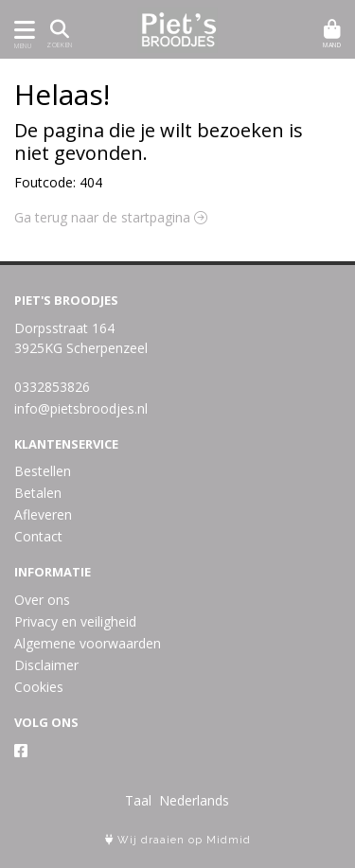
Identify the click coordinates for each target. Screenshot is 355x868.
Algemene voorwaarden (88, 643)
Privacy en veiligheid (75, 621)
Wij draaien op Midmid (178, 840)
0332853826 (52, 387)
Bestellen (43, 471)
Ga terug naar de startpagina (111, 217)
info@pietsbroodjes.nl (81, 408)
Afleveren (43, 514)
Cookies (39, 687)
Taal (138, 800)
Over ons (42, 600)
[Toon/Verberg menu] (21, 30)
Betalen (38, 493)
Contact (38, 536)
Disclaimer (46, 665)
